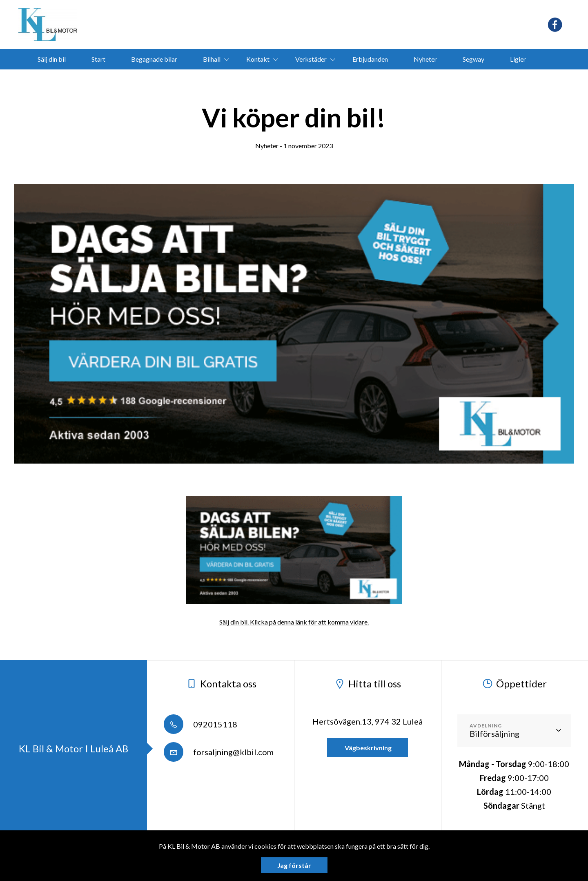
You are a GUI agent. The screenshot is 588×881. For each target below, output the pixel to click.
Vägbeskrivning (367, 748)
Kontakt (258, 59)
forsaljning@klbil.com (219, 752)
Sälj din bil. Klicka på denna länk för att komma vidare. (294, 622)
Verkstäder (311, 59)
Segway (473, 59)
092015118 (200, 724)
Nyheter (425, 59)
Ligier (518, 59)
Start (98, 59)
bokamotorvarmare (282, 79)
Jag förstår (294, 865)
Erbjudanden (370, 59)
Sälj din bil (52, 59)
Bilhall (212, 59)
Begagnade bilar (154, 59)
